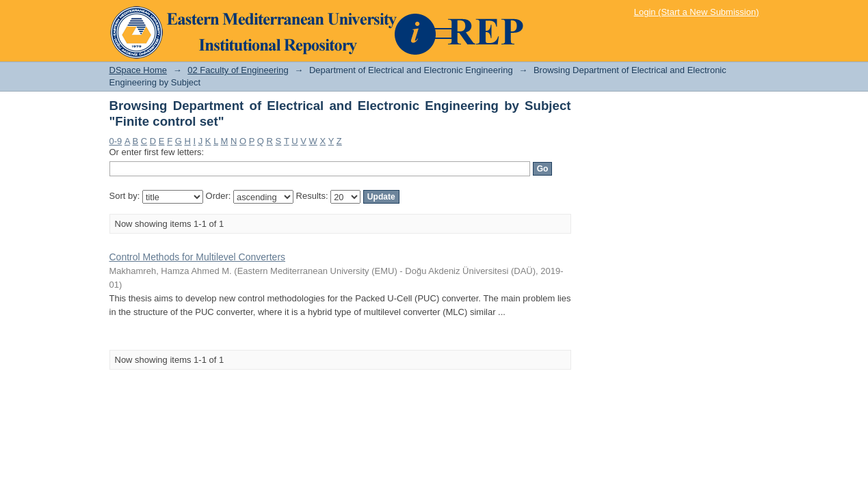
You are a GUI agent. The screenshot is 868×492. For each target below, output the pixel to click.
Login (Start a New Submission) (697, 12)
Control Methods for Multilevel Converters (198, 257)
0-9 (116, 141)
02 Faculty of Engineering (238, 70)
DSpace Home (139, 70)
